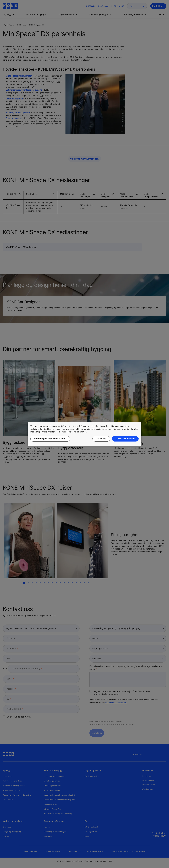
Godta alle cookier (125, 439)
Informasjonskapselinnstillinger (50, 439)
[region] (84, 434)
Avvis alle (101, 439)
